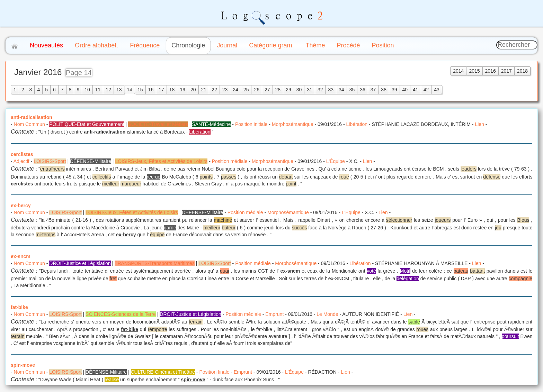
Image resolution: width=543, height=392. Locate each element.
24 (235, 90)
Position (383, 45)
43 (437, 90)
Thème (315, 45)
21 (204, 90)
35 (352, 90)
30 (299, 90)
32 (320, 90)
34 (341, 90)
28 (278, 90)
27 (267, 90)
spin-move (23, 365)
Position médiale (230, 161)
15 (140, 90)
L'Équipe (336, 161)
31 (310, 90)
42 (426, 90)
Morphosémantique (293, 124)
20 (193, 90)
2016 (491, 71)
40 (405, 90)
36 (363, 90)
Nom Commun (29, 124)
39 (394, 90)
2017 (506, 71)
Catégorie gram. (271, 45)
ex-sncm (21, 256)
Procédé (348, 45)
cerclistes (22, 154)
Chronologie (188, 45)
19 (183, 90)
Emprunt (274, 314)
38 (384, 90)
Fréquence (145, 45)
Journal (227, 45)
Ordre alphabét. (96, 45)
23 (225, 90)
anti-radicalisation (32, 117)
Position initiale (251, 124)
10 (87, 90)
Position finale (214, 372)
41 (416, 90)
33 (331, 90)
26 (257, 90)
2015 (474, 71)
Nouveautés (46, 45)
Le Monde (327, 314)
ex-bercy (21, 206)
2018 (522, 71)
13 (119, 90)
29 (288, 90)
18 (172, 90)
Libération (357, 124)
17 (161, 90)
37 (373, 90)
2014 (458, 71)
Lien (479, 124)
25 (246, 90)
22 (214, 90)
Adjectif (21, 161)
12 (108, 90)
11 (98, 90)
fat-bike (19, 307)
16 (151, 90)
